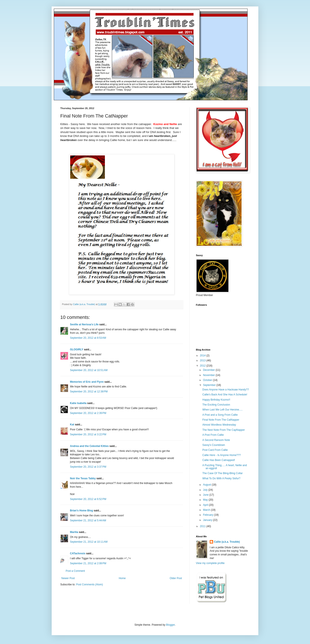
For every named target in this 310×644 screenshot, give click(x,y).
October (208, 380)
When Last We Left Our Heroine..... (222, 410)
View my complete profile (210, 563)
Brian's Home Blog (81, 511)
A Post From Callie (213, 435)
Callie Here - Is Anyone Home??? (222, 455)
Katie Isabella (78, 403)
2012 (203, 366)
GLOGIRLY (77, 349)
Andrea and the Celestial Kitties (89, 446)
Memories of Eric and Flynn (87, 382)
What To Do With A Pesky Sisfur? (221, 478)
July (206, 490)
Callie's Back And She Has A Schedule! (225, 395)
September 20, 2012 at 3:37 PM (88, 467)
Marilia (74, 532)
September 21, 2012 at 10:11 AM (89, 542)
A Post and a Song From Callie (220, 415)
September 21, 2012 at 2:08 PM (88, 563)
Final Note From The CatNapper (221, 420)
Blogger (170, 625)
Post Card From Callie (215, 450)
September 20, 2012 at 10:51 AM (89, 370)
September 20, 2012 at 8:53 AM (88, 338)
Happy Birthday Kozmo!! (216, 400)
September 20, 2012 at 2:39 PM (88, 413)
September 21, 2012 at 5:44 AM (88, 520)
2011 (203, 526)
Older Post (176, 578)
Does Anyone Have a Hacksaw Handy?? (226, 390)
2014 (203, 356)
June (206, 495)
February (208, 515)
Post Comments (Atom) (89, 584)
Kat (72, 425)
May (206, 500)
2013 (203, 360)
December (209, 370)
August (207, 485)
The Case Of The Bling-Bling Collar (222, 473)
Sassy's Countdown (214, 445)
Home (122, 578)
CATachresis (78, 553)
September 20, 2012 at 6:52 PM (88, 499)
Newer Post (68, 578)
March (207, 510)
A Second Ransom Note (216, 440)
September (210, 385)
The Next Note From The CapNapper (224, 430)
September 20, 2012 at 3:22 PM (88, 434)
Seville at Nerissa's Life (84, 324)
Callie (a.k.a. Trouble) (227, 542)
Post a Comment (75, 571)
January (208, 520)
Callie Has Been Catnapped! (219, 460)
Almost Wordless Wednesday (219, 425)
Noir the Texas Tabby (83, 478)
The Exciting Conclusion (216, 405)
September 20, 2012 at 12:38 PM (89, 392)
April (206, 505)
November (209, 375)
